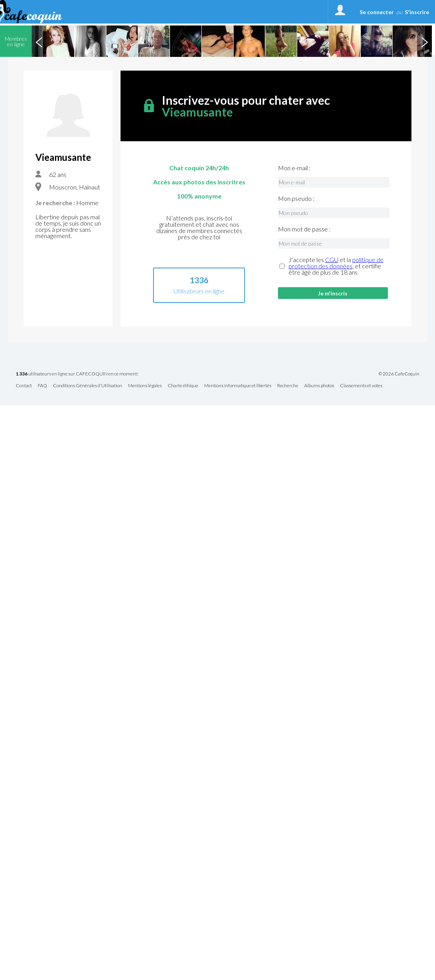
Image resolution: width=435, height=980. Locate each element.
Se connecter (377, 12)
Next (424, 41)
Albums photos (319, 386)
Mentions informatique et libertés (238, 386)
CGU (332, 260)
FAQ (42, 386)
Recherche (288, 386)
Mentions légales (145, 386)
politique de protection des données (336, 263)
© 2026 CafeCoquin (399, 374)
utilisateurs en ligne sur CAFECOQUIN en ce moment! (77, 374)
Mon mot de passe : (304, 229)
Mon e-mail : (294, 168)
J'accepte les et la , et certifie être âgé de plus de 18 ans (336, 266)
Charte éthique (183, 386)
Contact (24, 386)
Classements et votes (361, 386)
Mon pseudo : (296, 199)
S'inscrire (417, 12)
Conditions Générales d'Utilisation (88, 386)
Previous (39, 41)
